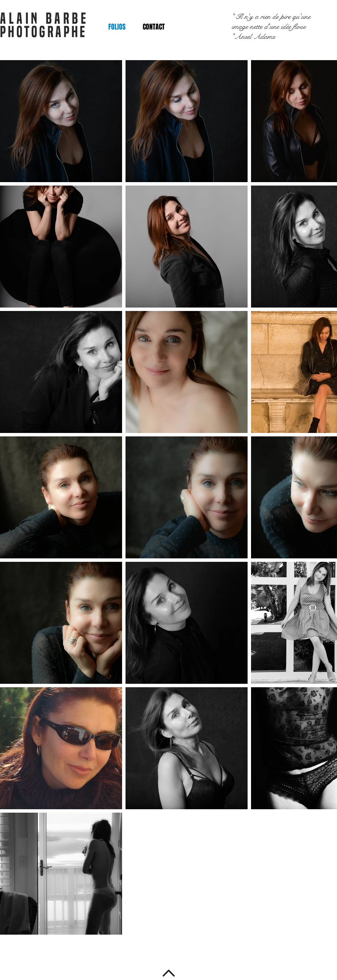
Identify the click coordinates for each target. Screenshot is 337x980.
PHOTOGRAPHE (44, 32)
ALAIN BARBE (45, 18)
